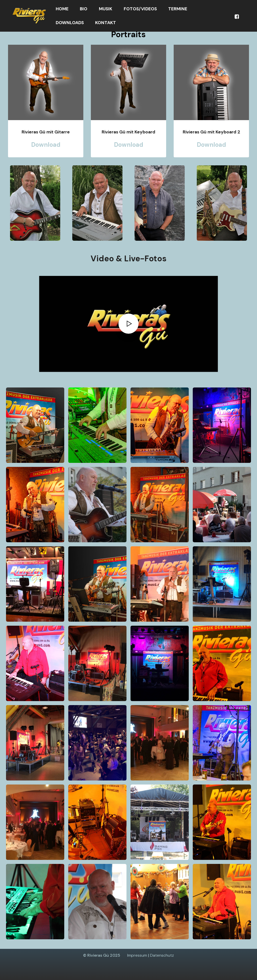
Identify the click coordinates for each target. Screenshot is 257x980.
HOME (62, 9)
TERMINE (178, 9)
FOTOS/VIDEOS (140, 9)
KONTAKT (106, 23)
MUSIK (106, 9)
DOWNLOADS (70, 23)
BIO (84, 9)
